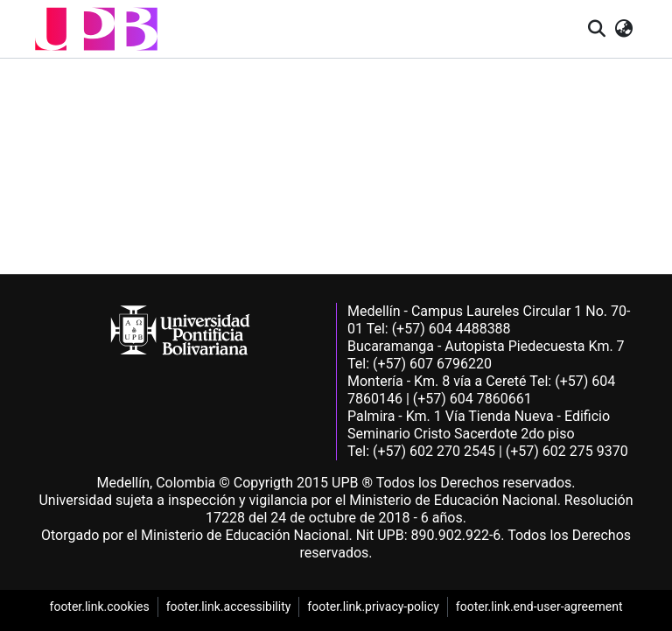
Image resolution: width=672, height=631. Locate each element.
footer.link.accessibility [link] (229, 606)
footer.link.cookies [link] (100, 606)
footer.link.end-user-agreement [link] (539, 606)
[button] (96, 29)
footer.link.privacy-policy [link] (373, 606)
